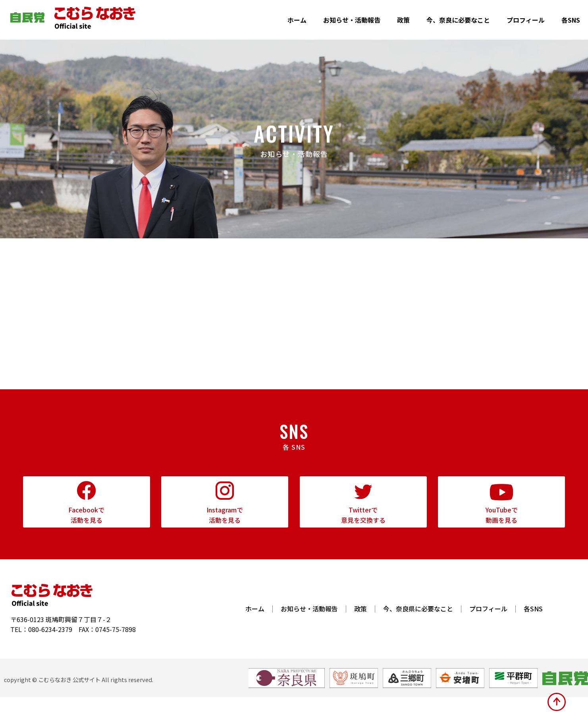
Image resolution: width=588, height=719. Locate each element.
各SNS (571, 20)
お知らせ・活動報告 (349, 20)
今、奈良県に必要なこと (418, 631)
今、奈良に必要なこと (457, 20)
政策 (401, 20)
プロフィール (525, 20)
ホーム (293, 20)
